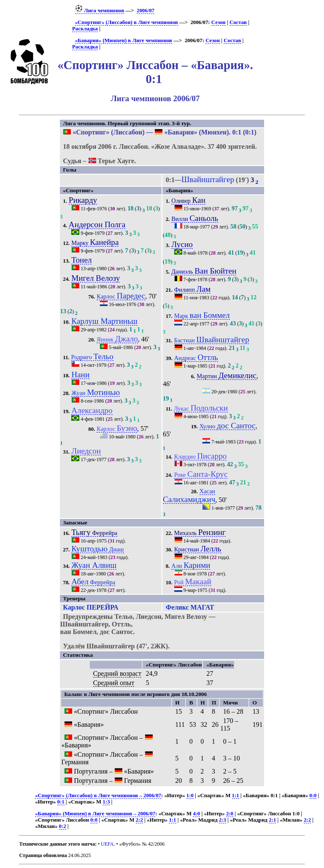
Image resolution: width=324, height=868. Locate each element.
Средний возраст (117, 673)
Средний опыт (114, 683)
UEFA (107, 844)
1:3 (106, 802)
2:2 (139, 820)
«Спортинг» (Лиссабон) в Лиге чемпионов (127, 22)
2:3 (223, 820)
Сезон (219, 22)
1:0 (190, 795)
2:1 (272, 820)
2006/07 (146, 11)
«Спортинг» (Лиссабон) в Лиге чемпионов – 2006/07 (98, 795)
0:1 (61, 802)
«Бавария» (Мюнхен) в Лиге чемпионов (124, 40)
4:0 (196, 814)
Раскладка (85, 29)
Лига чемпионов (100, 11)
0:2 (63, 826)
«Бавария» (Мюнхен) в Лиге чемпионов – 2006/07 (95, 814)
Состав (238, 22)
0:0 (313, 795)
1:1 (236, 795)
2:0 (230, 814)
